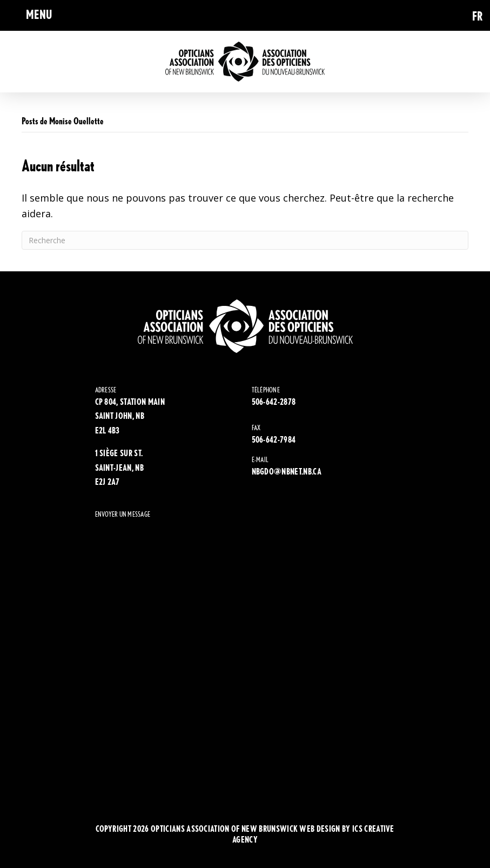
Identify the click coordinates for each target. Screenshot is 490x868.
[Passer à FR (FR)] (478, 15)
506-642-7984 (274, 440)
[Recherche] (245, 240)
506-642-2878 (274, 402)
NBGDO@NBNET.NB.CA (287, 472)
